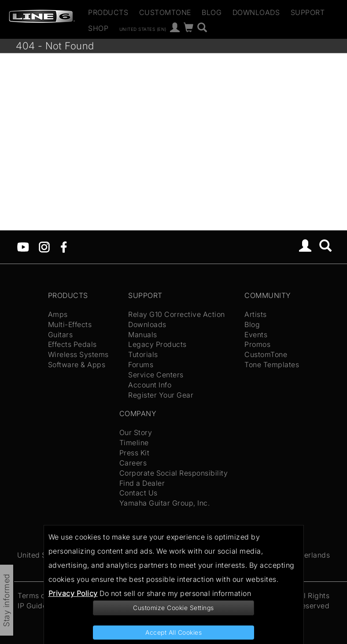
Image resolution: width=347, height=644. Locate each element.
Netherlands (309, 555)
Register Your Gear (161, 395)
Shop (98, 28)
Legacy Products (157, 344)
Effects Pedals (72, 344)
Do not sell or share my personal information (175, 593)
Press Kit (135, 453)
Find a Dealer (142, 483)
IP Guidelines (40, 606)
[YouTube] (23, 246)
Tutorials (143, 354)
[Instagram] (44, 246)
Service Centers (156, 375)
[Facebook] (64, 246)
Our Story (136, 432)
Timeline (134, 443)
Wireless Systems (78, 354)
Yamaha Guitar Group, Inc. (165, 503)
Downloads (256, 12)
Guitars (61, 335)
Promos (257, 344)
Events (256, 335)
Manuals (143, 335)
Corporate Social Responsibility (174, 473)
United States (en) (143, 29)
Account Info (150, 385)
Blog (212, 12)
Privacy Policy (73, 593)
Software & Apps (77, 365)
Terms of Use (40, 596)
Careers (133, 463)
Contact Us (138, 493)
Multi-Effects (70, 324)
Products (108, 12)
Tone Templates (272, 365)
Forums (141, 365)
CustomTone (165, 12)
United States (41, 555)
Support (308, 12)
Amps (58, 314)
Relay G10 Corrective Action (177, 314)
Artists (256, 314)
